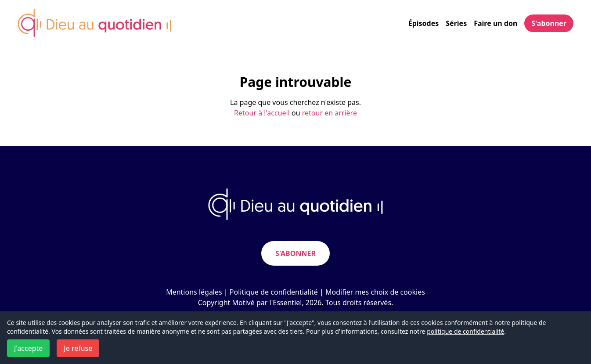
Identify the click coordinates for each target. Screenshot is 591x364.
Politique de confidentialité (274, 292)
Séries (456, 23)
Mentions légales (194, 292)
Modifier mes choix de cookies (375, 292)
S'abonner (549, 23)
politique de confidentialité (465, 331)
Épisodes (424, 23)
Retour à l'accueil (262, 113)
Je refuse (78, 348)
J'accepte (28, 348)
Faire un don (496, 23)
